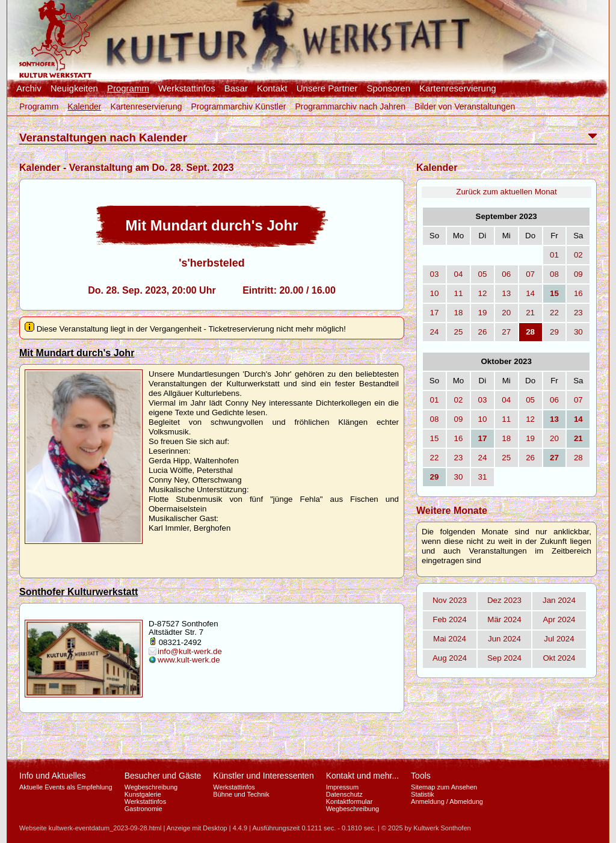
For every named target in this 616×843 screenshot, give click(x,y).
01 (554, 255)
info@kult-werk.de (190, 651)
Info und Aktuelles (53, 776)
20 (506, 313)
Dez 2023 (504, 600)
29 (554, 332)
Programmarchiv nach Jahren (350, 107)
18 (459, 313)
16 (578, 293)
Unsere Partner (327, 88)
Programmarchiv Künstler (238, 107)
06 (506, 274)
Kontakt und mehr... (362, 776)
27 (506, 332)
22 (554, 313)
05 (482, 274)
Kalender (84, 107)
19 (482, 313)
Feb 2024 (449, 619)
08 (554, 274)
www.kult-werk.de (189, 660)
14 (530, 293)
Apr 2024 (559, 619)
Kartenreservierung (458, 88)
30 (578, 332)
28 (578, 458)
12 (482, 293)
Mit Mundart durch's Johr (77, 353)
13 (506, 293)
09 (578, 274)
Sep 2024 (504, 658)
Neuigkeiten (74, 88)
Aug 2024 (450, 658)
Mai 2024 (450, 639)
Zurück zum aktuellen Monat (506, 192)
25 (459, 332)
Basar (236, 88)
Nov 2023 (450, 600)
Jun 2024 (504, 639)
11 (459, 293)
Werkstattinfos (187, 88)
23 (578, 313)
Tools (421, 776)
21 (530, 313)
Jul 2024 (559, 639)
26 (482, 332)
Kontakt (272, 88)
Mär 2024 (504, 619)
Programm (128, 88)
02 (578, 255)
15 (435, 438)
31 (482, 477)
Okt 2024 (559, 658)
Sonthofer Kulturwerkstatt (79, 592)
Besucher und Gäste (163, 776)
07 (530, 274)
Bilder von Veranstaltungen (465, 107)
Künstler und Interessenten (263, 776)
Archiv (29, 88)
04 (459, 274)
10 (435, 293)
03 (435, 274)
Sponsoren (388, 88)
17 (435, 313)
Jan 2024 (559, 600)
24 (435, 332)
